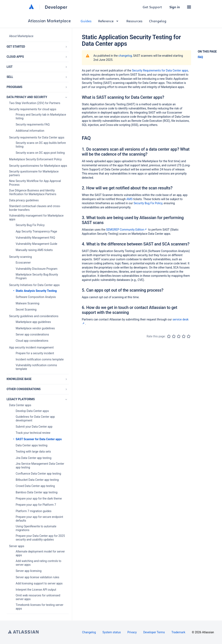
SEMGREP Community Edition (127, 230)
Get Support (152, 7)
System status (112, 632)
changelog (125, 56)
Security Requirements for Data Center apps (160, 70)
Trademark (178, 632)
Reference (109, 21)
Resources (134, 21)
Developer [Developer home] (56, 7)
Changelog (158, 21)
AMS (129, 199)
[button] (189, 7)
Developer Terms (154, 632)
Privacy (132, 632)
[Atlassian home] (31, 7)
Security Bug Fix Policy (148, 203)
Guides (86, 21)
